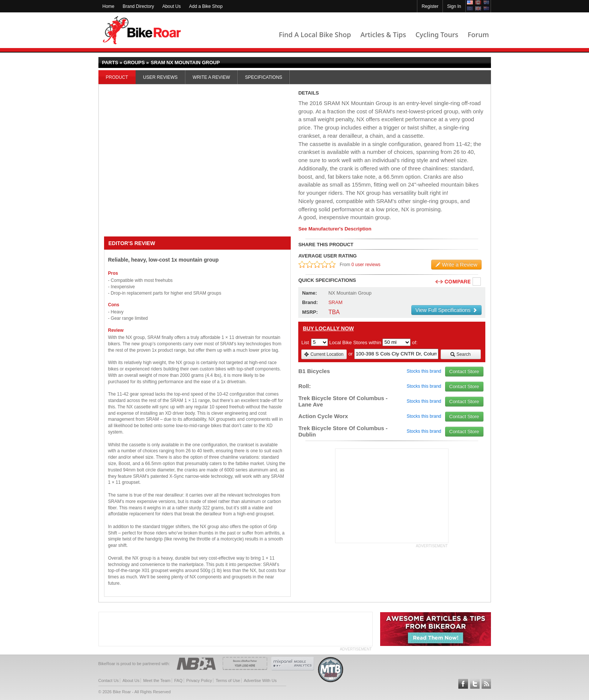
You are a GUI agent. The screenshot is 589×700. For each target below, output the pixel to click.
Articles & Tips (383, 35)
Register (430, 6)
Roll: (304, 386)
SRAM (335, 302)
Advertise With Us (260, 680)
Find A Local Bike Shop (315, 35)
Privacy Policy (199, 680)
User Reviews (160, 77)
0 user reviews (366, 265)
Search (460, 354)
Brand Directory (138, 6)
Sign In (454, 6)
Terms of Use (228, 680)
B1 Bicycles (314, 371)
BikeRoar (142, 30)
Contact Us (109, 680)
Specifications (264, 77)
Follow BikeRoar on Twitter (475, 684)
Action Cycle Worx (323, 416)
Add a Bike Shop (206, 6)
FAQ (178, 680)
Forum (478, 35)
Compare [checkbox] (477, 282)
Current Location (324, 354)
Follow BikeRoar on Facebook (463, 684)
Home (109, 6)
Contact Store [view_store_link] (464, 371)
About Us (171, 6)
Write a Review (211, 77)
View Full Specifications (446, 310)
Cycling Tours (437, 35)
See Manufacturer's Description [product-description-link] (335, 229)
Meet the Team (157, 680)
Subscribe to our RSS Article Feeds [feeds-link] (486, 684)
